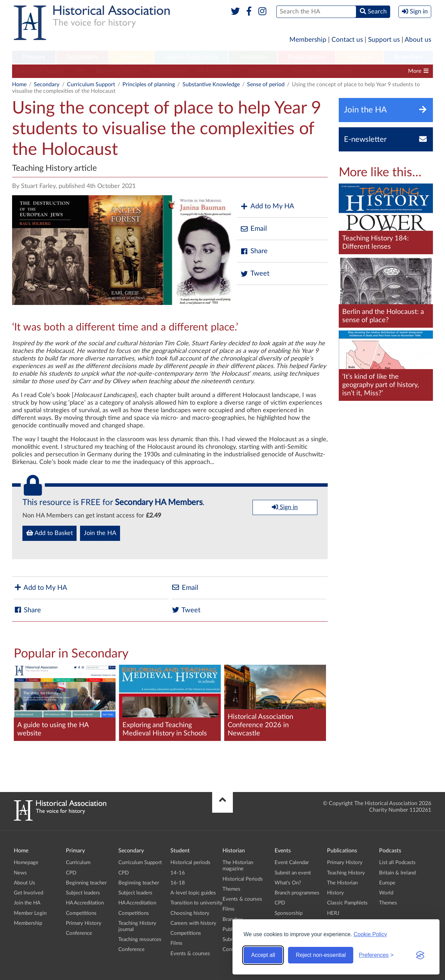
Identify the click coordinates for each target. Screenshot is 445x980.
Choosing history (190, 913)
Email (254, 229)
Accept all (263, 955)
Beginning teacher (118, 71)
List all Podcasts (397, 863)
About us (418, 40)
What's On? (288, 883)
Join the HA (100, 533)
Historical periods (190, 863)
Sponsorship (289, 913)
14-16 (178, 873)
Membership (308, 40)
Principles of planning (149, 85)
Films (176, 943)
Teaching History (346, 873)
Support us (384, 40)
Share (254, 251)
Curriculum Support (40, 71)
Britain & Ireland (397, 873)
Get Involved (28, 893)
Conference (79, 933)
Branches (408, 57)
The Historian (342, 883)
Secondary (82, 57)
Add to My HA (267, 206)
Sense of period (266, 85)
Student (131, 57)
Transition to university (196, 903)
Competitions (265, 71)
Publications (306, 57)
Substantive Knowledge (211, 85)
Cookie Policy (370, 934)
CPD (80, 71)
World (386, 893)
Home (19, 85)
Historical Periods (243, 879)
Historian (253, 57)
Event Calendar (292, 863)
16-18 (178, 883)
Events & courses (190, 954)
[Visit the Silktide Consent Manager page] (420, 955)
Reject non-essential (321, 955)
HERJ (333, 913)
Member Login (30, 913)
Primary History (84, 923)
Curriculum (78, 863)
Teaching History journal (322, 71)
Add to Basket (50, 533)
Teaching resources (140, 939)
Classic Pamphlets (347, 903)
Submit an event (293, 873)
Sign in (285, 507)
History (335, 893)
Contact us (347, 40)
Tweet (255, 274)
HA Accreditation (218, 71)
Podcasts (360, 57)
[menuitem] (34, 58)
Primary (34, 57)
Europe (387, 883)
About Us (24, 883)
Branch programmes (297, 893)
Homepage (26, 863)
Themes (231, 889)
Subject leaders (168, 71)
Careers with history (193, 923)
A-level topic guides (193, 893)
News (20, 873)
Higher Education (191, 57)
